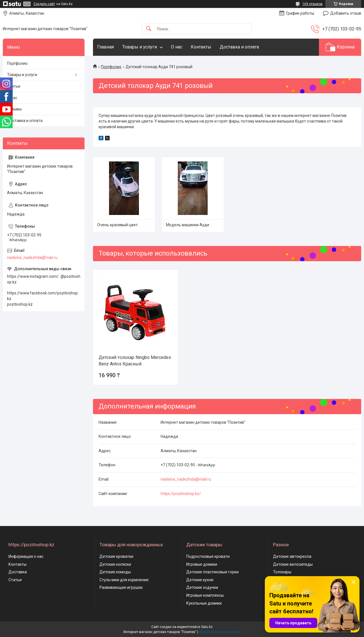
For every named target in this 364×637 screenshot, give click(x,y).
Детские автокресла (292, 556)
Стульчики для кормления (124, 580)
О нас (177, 47)
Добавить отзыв (346, 13)
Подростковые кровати (208, 556)
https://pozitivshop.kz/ (181, 494)
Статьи (14, 86)
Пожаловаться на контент (220, 632)
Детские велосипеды (293, 564)
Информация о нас (26, 556)
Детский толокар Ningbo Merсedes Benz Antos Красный (135, 360)
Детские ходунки (202, 587)
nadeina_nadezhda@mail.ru (186, 479)
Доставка (18, 572)
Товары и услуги (140, 47)
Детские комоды (115, 572)
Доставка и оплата (239, 47)
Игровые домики (202, 564)
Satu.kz (207, 627)
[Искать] (149, 29)
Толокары (282, 572)
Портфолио (111, 67)
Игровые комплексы (205, 595)
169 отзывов (312, 4)
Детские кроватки (116, 556)
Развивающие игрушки (121, 587)
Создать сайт (44, 4)
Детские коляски (115, 564)
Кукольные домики (204, 603)
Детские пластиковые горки (212, 572)
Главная (106, 47)
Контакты (201, 47)
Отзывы (14, 109)
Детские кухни (200, 580)
